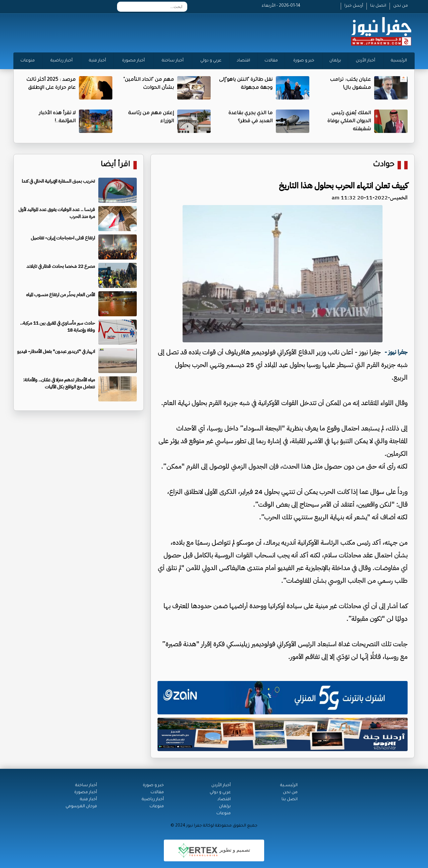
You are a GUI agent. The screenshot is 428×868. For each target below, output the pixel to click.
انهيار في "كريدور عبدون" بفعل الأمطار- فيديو (56, 352)
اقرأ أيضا (115, 165)
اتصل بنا (378, 6)
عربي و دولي (211, 61)
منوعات (28, 61)
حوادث (384, 165)
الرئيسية (399, 61)
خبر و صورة (304, 61)
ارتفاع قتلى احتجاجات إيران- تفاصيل (63, 238)
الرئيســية (289, 786)
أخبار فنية (97, 61)
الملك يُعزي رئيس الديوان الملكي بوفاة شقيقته (349, 122)
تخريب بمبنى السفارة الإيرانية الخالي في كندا (58, 181)
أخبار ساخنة (173, 61)
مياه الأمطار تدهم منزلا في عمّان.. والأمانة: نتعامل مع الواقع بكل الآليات (59, 383)
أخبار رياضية (62, 61)
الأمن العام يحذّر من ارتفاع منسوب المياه (61, 295)
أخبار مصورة (133, 61)
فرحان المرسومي (81, 807)
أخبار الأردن (365, 61)
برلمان (335, 61)
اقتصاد (243, 61)
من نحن (401, 6)
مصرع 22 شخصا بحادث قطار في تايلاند (61, 266)
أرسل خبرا (354, 6)
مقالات (271, 61)
